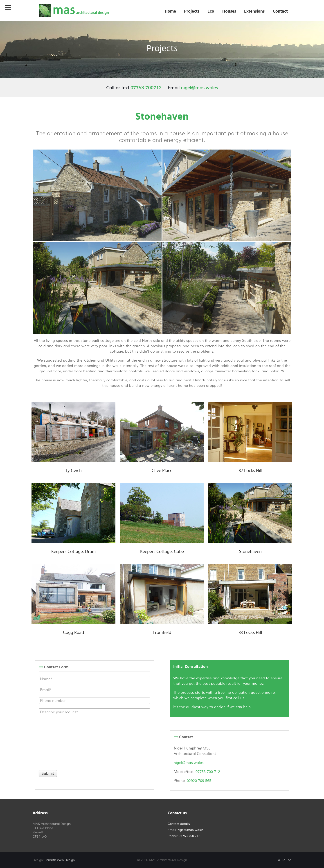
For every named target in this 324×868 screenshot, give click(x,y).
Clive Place (162, 471)
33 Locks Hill (250, 633)
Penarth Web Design (60, 860)
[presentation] (73, 755)
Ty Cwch (73, 471)
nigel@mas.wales (199, 88)
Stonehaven (250, 552)
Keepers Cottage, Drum (73, 552)
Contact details (179, 824)
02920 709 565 (199, 781)
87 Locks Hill (250, 471)
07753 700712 (146, 88)
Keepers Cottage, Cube (162, 552)
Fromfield (162, 633)
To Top (284, 860)
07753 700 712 (207, 772)
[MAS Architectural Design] (73, 10)
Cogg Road (73, 633)
